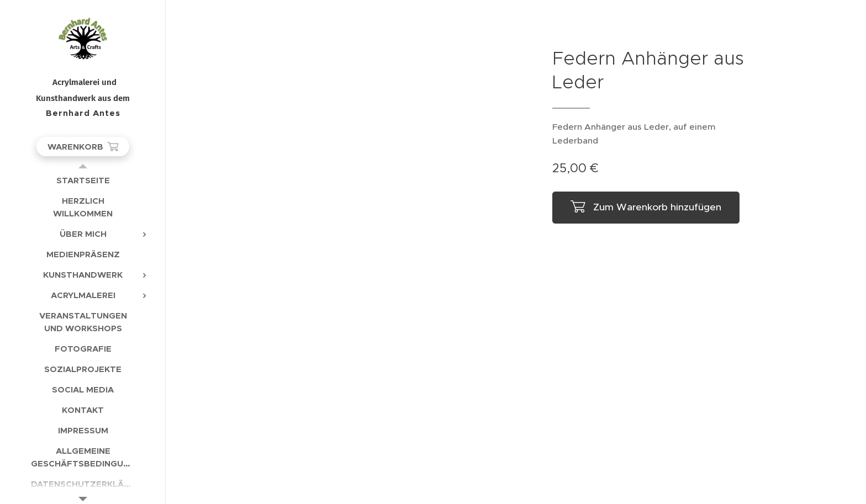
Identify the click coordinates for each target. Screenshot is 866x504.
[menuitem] (83, 180)
